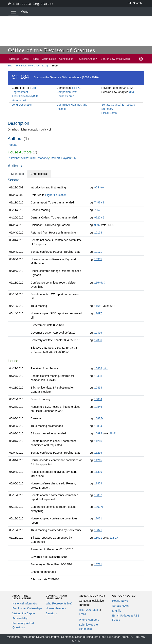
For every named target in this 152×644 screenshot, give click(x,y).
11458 (98, 483)
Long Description (22, 105)
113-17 (114, 538)
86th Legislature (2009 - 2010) (32, 66)
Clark (33, 158)
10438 (98, 368)
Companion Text (67, 92)
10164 (98, 233)
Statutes (14, 59)
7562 (97, 210)
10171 (98, 252)
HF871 (76, 88)
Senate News (120, 606)
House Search (65, 96)
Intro (101, 187)
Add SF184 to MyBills (25, 96)
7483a (98, 202)
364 (132, 92)
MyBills (117, 611)
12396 (98, 333)
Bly (74, 158)
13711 (98, 564)
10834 (98, 399)
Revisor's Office (86, 59)
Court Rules (49, 59)
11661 (98, 306)
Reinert (55, 158)
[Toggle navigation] (13, 12)
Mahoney (44, 158)
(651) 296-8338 (88, 610)
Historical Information (26, 603)
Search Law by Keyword (115, 59)
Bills (10, 66)
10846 (98, 407)
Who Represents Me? (59, 603)
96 (96, 187)
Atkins (25, 158)
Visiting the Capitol (24, 613)
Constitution (66, 59)
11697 (98, 313)
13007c (99, 507)
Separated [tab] (18, 174)
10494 (98, 388)
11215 (98, 441)
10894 (98, 426)
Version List (19, 100)
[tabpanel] (76, 380)
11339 (98, 472)
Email (82, 614)
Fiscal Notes (109, 113)
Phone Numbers (89, 620)
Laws (26, 59)
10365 (98, 259)
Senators (51, 613)
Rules (35, 59)
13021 (98, 518)
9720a (98, 218)
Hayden (66, 158)
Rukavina (13, 158)
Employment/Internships (27, 608)
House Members (56, 608)
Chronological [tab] (39, 174)
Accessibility (20, 618)
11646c (99, 283)
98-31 (113, 433)
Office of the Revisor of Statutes (52, 50)
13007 (98, 495)
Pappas (12, 145)
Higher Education (56, 195)
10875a (99, 418)
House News (120, 601)
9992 (97, 225)
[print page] (141, 59)
